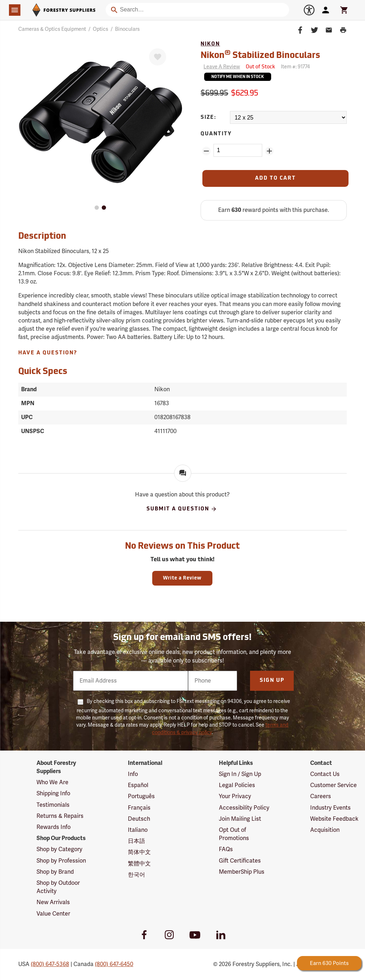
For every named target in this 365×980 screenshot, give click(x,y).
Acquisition (325, 830)
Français (139, 808)
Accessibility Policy (244, 808)
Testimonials (53, 805)
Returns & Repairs (60, 816)
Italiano (138, 830)
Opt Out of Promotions (234, 834)
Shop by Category (59, 849)
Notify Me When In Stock (238, 77)
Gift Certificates (240, 861)
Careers (321, 796)
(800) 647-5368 (50, 964)
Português (141, 796)
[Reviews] (220, 67)
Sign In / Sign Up (240, 774)
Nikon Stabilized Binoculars (260, 55)
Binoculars (127, 29)
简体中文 (139, 852)
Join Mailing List (240, 819)
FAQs (226, 849)
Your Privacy (235, 796)
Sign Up (272, 681)
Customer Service (333, 785)
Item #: (295, 67)
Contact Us (325, 774)
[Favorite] (158, 57)
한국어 (136, 875)
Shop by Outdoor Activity (58, 887)
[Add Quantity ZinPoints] (269, 151)
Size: (208, 118)
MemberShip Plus (242, 872)
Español (138, 785)
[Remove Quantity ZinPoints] (206, 151)
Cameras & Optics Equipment (52, 29)
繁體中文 (139, 864)
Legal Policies (237, 785)
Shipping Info (53, 794)
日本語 (136, 841)
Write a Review (182, 578)
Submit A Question (182, 509)
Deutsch (139, 819)
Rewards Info (54, 827)
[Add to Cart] (275, 178)
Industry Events (330, 808)
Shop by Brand (55, 872)
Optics (100, 29)
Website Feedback (334, 819)
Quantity (216, 134)
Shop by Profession (61, 861)
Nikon (210, 44)
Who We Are (52, 782)
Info (133, 774)
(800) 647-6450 (114, 964)
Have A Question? (48, 353)
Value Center (53, 914)
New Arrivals (53, 902)
